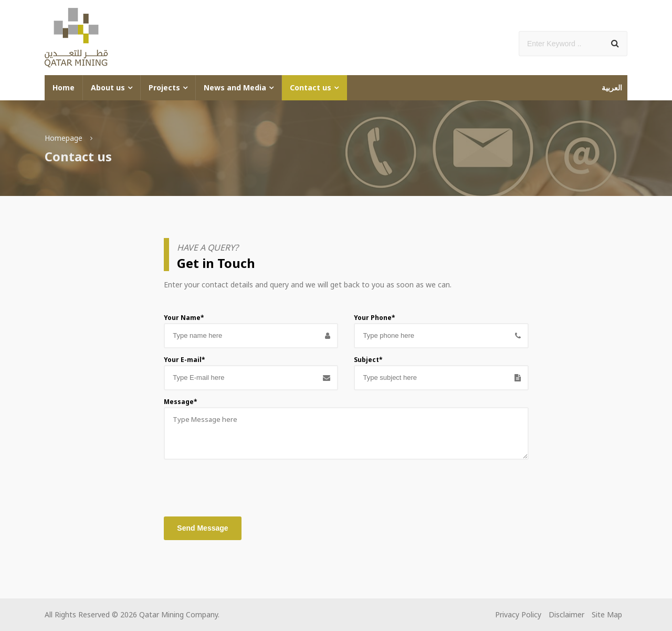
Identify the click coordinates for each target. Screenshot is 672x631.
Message (181, 402)
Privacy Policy (518, 614)
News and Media (235, 87)
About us (108, 87)
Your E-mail (185, 360)
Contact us (311, 87)
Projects (164, 87)
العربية (612, 87)
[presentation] (244, 485)
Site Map (607, 614)
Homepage (64, 138)
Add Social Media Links (568, 24)
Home (64, 87)
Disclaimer (566, 614)
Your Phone (375, 318)
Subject (368, 360)
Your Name (184, 318)
